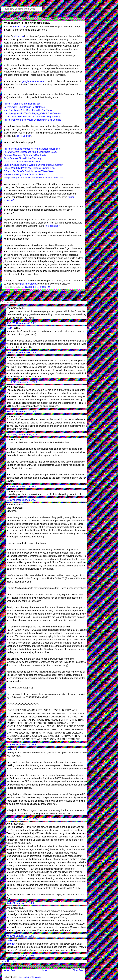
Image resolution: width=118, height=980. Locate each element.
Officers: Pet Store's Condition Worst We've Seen (29, 171)
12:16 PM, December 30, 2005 (22, 819)
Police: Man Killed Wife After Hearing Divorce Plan (29, 168)
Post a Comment (9, 961)
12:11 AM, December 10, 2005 (22, 382)
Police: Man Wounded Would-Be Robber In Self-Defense (32, 120)
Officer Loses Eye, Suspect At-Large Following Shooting (32, 117)
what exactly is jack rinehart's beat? (27, 23)
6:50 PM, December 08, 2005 (21, 323)
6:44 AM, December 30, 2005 (21, 745)
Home (44, 970)
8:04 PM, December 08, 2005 (21, 353)
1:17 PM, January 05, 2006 (20, 956)
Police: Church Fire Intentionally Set (22, 104)
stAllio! (10, 328)
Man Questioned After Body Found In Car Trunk (28, 110)
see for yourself (23, 136)
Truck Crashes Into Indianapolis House (23, 162)
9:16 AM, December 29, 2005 (21, 487)
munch (12, 944)
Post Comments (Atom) (29, 977)
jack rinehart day (29, 284)
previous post (19, 27)
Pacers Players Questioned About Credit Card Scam (30, 152)
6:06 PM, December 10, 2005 (21, 411)
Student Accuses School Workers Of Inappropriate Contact (33, 165)
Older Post (78, 970)
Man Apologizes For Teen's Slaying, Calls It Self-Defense (32, 113)
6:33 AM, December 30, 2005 (21, 500)
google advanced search (34, 81)
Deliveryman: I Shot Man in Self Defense (24, 107)
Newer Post (10, 970)
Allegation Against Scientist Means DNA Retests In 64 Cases (34, 178)
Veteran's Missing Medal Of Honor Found (24, 174)
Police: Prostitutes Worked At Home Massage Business (32, 149)
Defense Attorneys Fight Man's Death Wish (25, 155)
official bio (19, 36)
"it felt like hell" (52, 226)
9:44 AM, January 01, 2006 (20, 903)
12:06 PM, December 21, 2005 (22, 435)
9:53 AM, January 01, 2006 (20, 936)
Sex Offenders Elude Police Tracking (22, 158)
